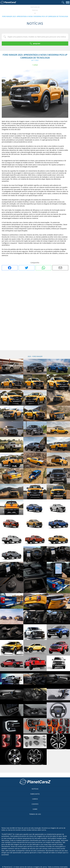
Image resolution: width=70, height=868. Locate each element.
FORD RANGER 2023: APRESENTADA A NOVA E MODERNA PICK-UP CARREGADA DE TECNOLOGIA (35, 16)
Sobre (35, 809)
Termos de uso (35, 814)
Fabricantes (35, 794)
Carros (35, 799)
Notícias (35, 10)
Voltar (36, 65)
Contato (35, 804)
